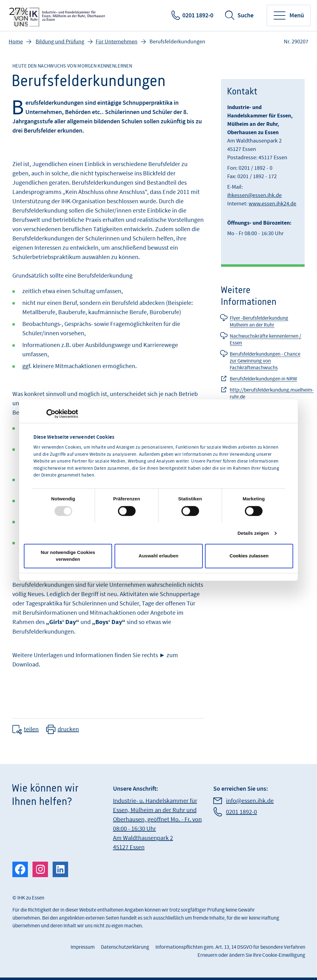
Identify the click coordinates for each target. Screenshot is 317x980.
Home (16, 42)
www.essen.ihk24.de (272, 204)
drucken (68, 729)
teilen (31, 729)
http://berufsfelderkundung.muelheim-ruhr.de (272, 393)
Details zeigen (253, 533)
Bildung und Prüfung (60, 42)
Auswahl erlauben (158, 556)
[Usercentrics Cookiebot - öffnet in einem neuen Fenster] (51, 414)
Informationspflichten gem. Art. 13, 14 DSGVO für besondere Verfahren (230, 947)
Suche (245, 15)
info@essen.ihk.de (250, 801)
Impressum (83, 947)
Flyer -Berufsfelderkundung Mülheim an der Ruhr (259, 322)
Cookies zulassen (249, 556)
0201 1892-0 (198, 15)
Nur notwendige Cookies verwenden (68, 556)
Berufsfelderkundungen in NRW (263, 379)
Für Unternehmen (117, 42)
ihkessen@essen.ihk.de (254, 195)
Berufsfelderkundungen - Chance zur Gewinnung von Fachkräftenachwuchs (265, 361)
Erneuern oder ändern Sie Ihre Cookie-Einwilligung (251, 955)
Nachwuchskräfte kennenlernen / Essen (265, 340)
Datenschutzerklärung (125, 947)
